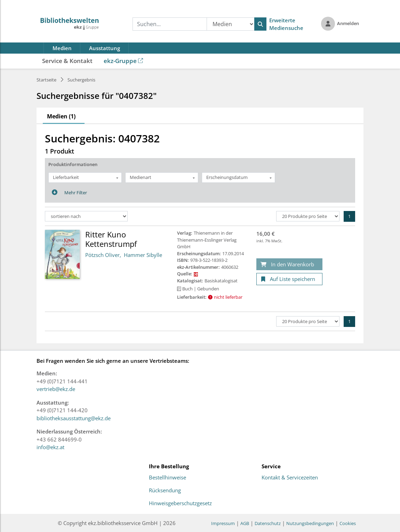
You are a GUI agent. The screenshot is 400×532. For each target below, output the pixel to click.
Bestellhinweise (167, 478)
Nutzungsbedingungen (310, 523)
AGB (245, 523)
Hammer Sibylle (143, 255)
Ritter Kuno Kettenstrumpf (111, 239)
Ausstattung (105, 48)
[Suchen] (260, 24)
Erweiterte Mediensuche (286, 24)
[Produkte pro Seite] (308, 216)
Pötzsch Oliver (102, 255)
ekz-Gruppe (123, 61)
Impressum (223, 523)
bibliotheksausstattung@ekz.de (74, 418)
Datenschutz (268, 523)
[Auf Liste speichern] (289, 279)
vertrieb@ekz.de (56, 389)
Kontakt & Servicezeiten (290, 478)
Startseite (46, 80)
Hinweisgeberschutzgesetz (180, 503)
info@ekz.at (50, 447)
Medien (62, 48)
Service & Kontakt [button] (67, 61)
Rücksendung (165, 491)
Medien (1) (61, 116)
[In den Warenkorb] (289, 264)
